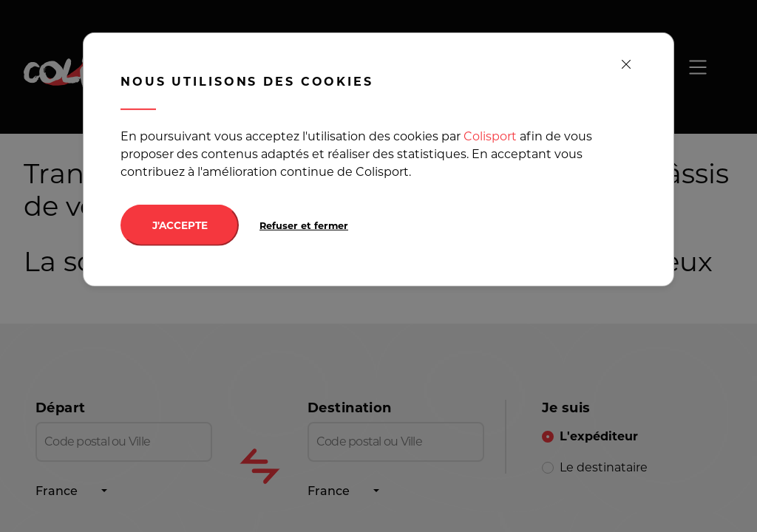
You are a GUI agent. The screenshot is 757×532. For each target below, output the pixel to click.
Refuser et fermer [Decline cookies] (304, 226)
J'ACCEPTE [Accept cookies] (180, 225)
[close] (626, 65)
